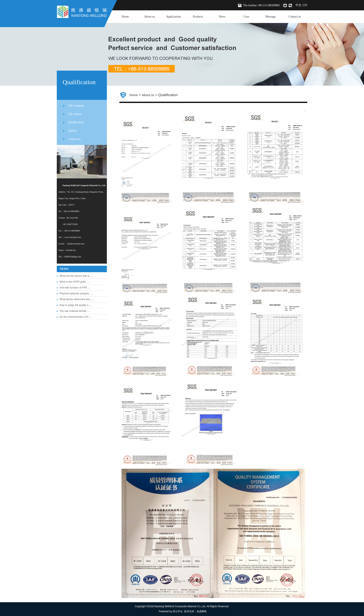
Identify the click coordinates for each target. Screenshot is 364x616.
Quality (73, 131)
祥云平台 (178, 611)
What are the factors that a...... (76, 276)
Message (271, 17)
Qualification (76, 122)
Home (125, 17)
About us (150, 17)
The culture (75, 114)
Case (246, 17)
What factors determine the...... (77, 299)
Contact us (295, 17)
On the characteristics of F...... (76, 317)
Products (198, 17)
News (222, 17)
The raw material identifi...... (75, 311)
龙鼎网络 (202, 611)
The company (76, 106)
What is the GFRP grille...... (75, 282)
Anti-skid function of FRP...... (75, 288)
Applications (174, 17)
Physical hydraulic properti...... (76, 293)
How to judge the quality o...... (76, 305)
